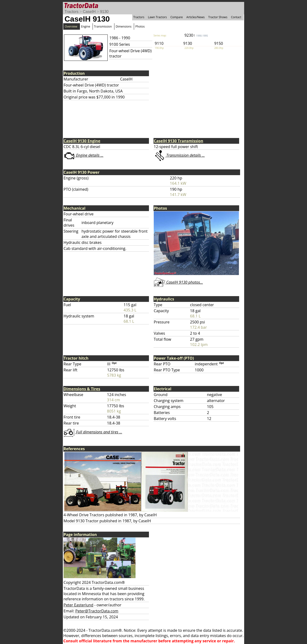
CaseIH (89, 12)
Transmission (103, 26)
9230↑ (196, 35)
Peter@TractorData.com (97, 611)
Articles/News (195, 17)
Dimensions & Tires (82, 389)
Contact (236, 17)
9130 (104, 12)
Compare (177, 17)
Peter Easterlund (78, 605)
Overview (71, 26)
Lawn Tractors (157, 17)
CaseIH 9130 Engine (82, 141)
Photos (140, 26)
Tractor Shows (218, 17)
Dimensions (124, 26)
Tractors (71, 12)
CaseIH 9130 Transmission (178, 141)
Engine (86, 26)
